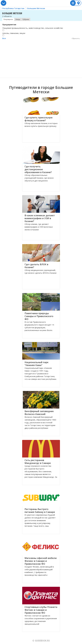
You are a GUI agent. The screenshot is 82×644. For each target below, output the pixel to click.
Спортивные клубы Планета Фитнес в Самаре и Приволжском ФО (41, 610)
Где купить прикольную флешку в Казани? (39, 119)
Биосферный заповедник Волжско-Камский (39, 413)
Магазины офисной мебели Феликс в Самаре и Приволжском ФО (41, 561)
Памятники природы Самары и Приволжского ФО (39, 316)
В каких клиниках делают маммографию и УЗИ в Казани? (40, 218)
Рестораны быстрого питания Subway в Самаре (40, 511)
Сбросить (76, 38)
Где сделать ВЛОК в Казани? (36, 266)
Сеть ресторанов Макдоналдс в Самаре (38, 462)
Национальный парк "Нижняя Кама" (37, 364)
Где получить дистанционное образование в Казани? (38, 169)
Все (4, 38)
